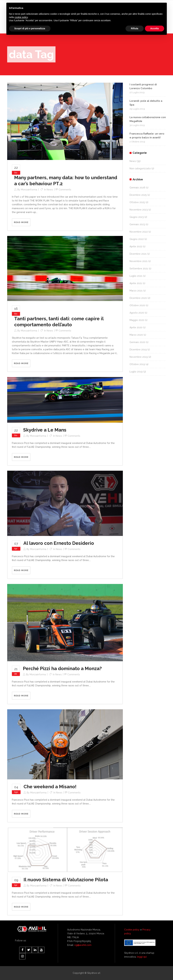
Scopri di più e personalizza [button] (30, 28)
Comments (65, 190)
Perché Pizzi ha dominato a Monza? (62, 669)
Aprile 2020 (136, 327)
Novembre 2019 (139, 357)
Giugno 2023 (137, 217)
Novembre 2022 (139, 232)
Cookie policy (132, 930)
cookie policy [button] (21, 17)
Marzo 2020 (136, 335)
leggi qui (142, 957)
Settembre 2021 (139, 269)
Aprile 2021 (136, 283)
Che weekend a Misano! (50, 787)
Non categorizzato (140, 168)
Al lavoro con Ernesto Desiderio (59, 543)
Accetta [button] (155, 28)
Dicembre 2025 (138, 195)
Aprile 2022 (136, 246)
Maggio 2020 (137, 320)
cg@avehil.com (83, 945)
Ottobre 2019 (137, 364)
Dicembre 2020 (138, 298)
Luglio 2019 (136, 372)
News (50, 190)
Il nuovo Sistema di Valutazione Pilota (66, 880)
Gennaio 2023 (137, 224)
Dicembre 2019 (138, 350)
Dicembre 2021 (138, 254)
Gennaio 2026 (137, 188)
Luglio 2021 (136, 276)
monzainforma (29, 190)
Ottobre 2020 (137, 305)
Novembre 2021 (139, 261)
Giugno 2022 (137, 239)
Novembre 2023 (139, 210)
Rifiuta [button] (135, 28)
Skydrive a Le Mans (45, 430)
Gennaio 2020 (137, 342)
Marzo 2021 (136, 291)
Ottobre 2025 (137, 202)
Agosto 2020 (137, 313)
